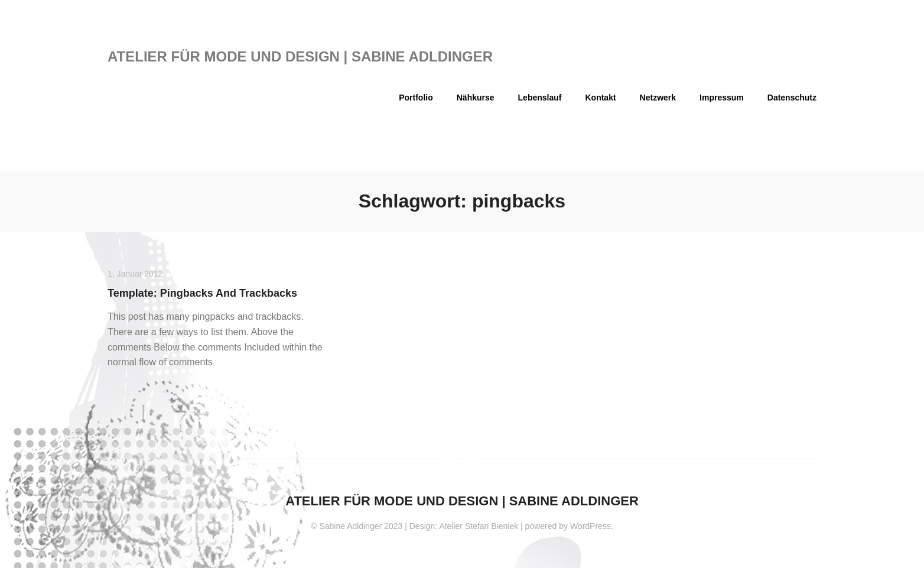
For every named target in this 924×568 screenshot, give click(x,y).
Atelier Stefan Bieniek (479, 526)
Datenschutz (792, 98)
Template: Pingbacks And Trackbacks (202, 293)
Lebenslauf (540, 98)
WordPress (590, 526)
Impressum (722, 98)
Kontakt (600, 98)
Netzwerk (658, 98)
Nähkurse (476, 98)
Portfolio (416, 98)
